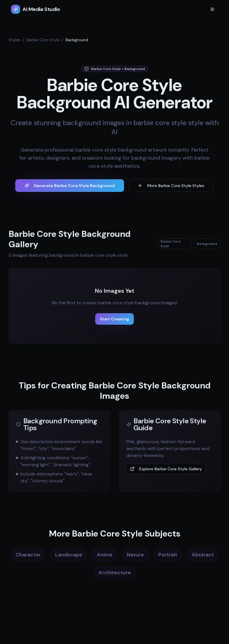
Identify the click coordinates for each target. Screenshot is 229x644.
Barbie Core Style (43, 40)
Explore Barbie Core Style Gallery (166, 469)
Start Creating (114, 319)
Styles (15, 40)
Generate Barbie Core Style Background (70, 186)
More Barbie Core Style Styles (171, 186)
